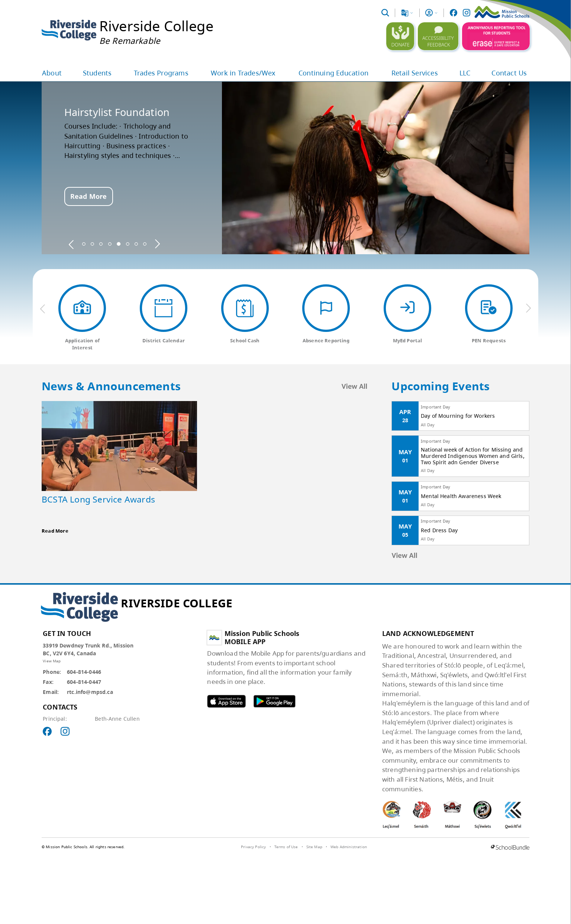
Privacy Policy (253, 847)
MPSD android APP (274, 701)
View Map (52, 661)
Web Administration (349, 847)
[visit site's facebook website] (47, 732)
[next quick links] (528, 308)
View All (355, 386)
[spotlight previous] (71, 244)
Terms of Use (286, 847)
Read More (88, 196)
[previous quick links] (43, 308)
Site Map (314, 847)
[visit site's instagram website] (65, 732)
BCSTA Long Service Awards (98, 499)
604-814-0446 (84, 672)
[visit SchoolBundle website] (510, 848)
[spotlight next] (157, 244)
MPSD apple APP (226, 701)
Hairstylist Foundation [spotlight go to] (117, 112)
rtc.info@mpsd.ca (90, 692)
